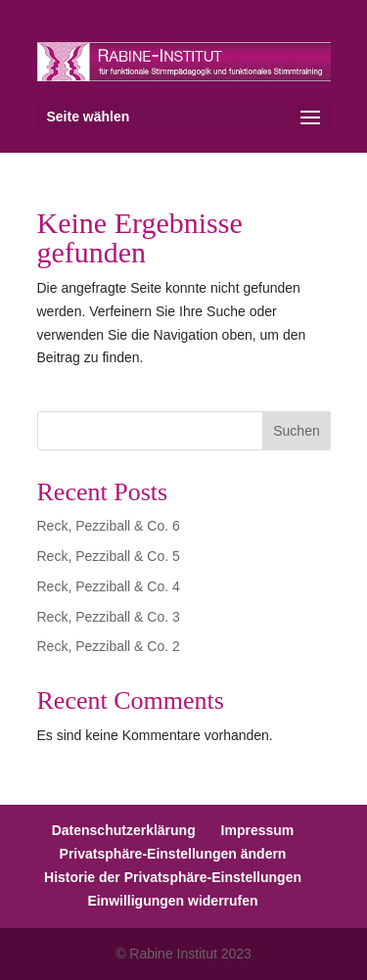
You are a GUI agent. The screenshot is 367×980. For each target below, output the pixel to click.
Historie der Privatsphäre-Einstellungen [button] (173, 877)
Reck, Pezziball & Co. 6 (109, 526)
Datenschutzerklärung (124, 830)
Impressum (258, 830)
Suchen (296, 431)
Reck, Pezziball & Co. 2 (109, 646)
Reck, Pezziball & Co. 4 (109, 586)
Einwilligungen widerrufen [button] (172, 901)
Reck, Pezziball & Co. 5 (109, 556)
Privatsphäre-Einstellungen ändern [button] (173, 854)
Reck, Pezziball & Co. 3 (109, 617)
